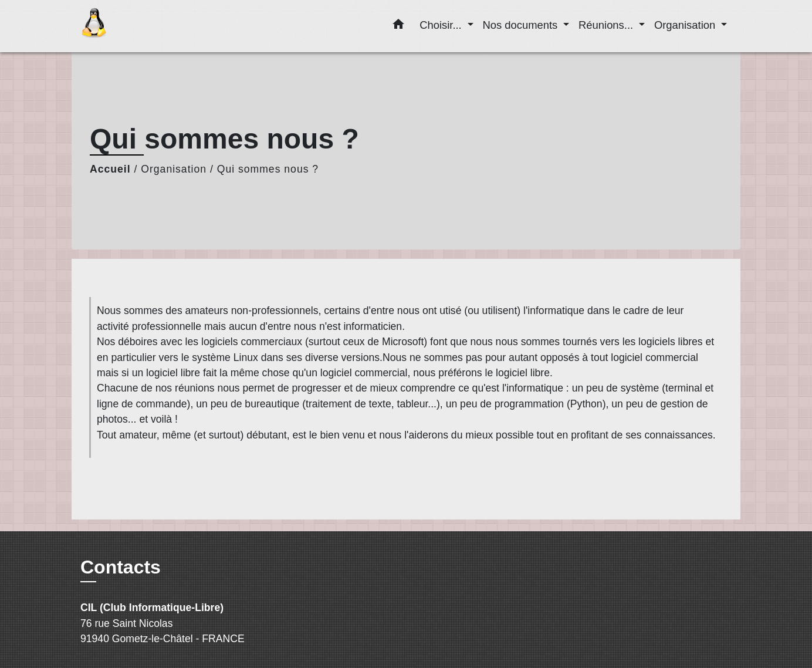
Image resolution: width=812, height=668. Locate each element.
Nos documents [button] (522, 25)
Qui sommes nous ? (268, 169)
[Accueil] (154, 26)
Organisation (174, 169)
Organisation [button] (686, 25)
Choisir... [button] (442, 25)
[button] (398, 26)
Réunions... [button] (607, 25)
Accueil (110, 169)
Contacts (121, 567)
